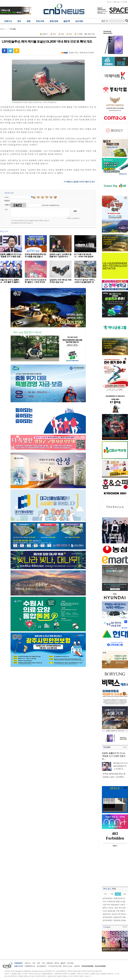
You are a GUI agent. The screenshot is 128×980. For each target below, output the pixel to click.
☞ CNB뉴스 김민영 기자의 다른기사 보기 (79, 182)
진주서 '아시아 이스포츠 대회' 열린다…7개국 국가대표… (35, 282)
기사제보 (124, 2)
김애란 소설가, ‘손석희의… (114, 777)
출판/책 (63, 963)
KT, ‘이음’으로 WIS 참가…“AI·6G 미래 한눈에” (84, 255)
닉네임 (6, 197)
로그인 (109, 2)
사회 (43, 963)
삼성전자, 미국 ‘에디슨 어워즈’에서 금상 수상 (60, 281)
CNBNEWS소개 (30, 966)
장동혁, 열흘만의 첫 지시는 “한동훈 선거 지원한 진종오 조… (114, 756)
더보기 (125, 747)
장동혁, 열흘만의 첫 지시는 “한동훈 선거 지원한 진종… (11, 255)
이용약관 (77, 966)
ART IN (57, 963)
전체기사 (28, 963)
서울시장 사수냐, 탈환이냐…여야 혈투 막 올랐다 (10, 281)
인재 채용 (70, 963)
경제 (39, 963)
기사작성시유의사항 (55, 966)
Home (2, 29)
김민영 (71, 53)
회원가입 (116, 2)
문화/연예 (50, 963)
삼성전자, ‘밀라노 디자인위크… (115, 949)
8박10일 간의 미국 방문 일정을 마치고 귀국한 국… (120, 766)
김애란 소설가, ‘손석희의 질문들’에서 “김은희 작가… (60, 255)
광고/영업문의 (41, 966)
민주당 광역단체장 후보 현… (115, 774)
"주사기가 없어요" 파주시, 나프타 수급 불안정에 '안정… (85, 282)
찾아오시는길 (68, 966)
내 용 (6, 209)
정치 (34, 963)
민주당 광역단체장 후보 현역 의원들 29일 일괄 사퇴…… (35, 257)
